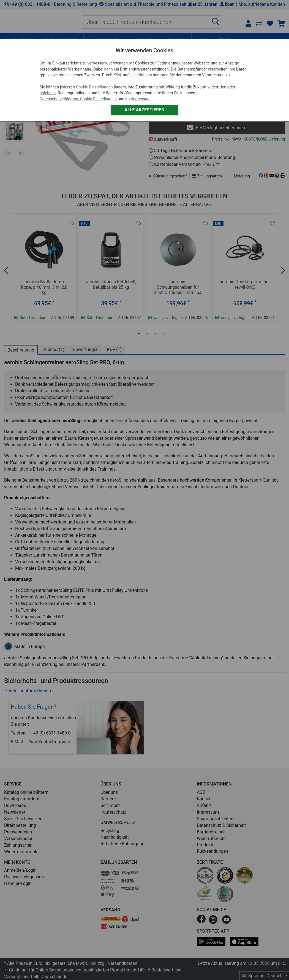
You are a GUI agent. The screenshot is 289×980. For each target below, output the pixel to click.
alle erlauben (141, 75)
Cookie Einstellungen (94, 87)
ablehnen (48, 93)
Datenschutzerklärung (59, 99)
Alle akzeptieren (144, 110)
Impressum (141, 99)
